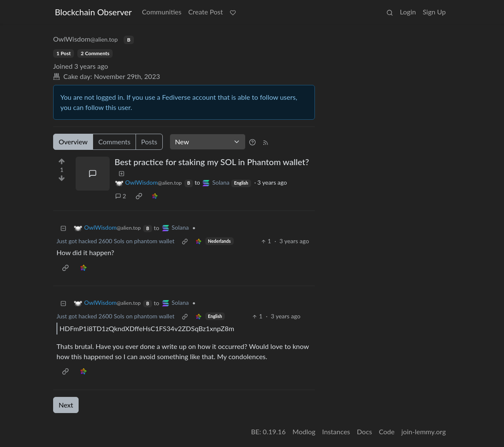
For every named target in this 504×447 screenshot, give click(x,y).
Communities (162, 12)
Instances (336, 432)
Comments (114, 142)
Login (408, 12)
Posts (149, 142)
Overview (73, 142)
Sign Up (434, 12)
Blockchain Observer (93, 12)
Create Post (206, 12)
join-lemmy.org (424, 432)
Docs (365, 432)
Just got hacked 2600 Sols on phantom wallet (116, 241)
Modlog (304, 432)
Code (387, 432)
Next (66, 405)
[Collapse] (63, 228)
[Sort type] (208, 142)
